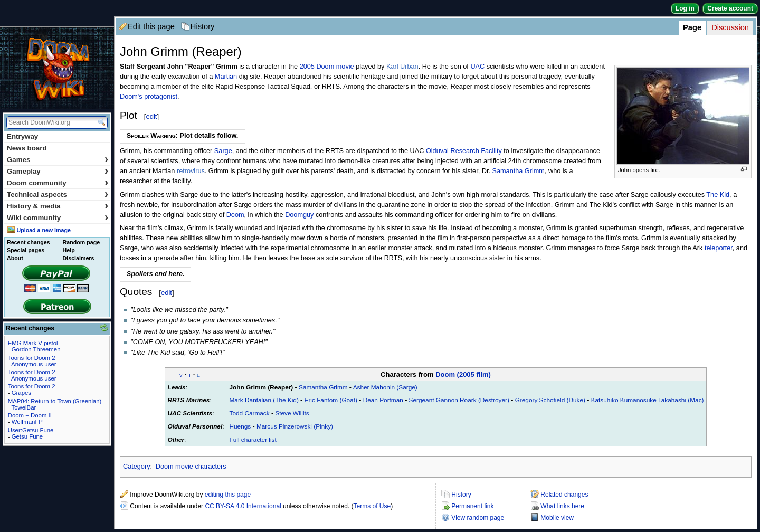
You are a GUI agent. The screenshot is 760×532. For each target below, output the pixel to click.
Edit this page (151, 26)
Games (58, 160)
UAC (477, 66)
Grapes (21, 393)
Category (136, 467)
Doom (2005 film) (463, 374)
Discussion (730, 27)
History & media (58, 206)
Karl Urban (402, 66)
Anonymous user (34, 364)
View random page (478, 518)
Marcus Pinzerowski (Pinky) (295, 426)
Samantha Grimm (519, 171)
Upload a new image (43, 230)
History (203, 26)
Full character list (253, 440)
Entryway (22, 136)
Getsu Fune (27, 436)
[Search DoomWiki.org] (50, 122)
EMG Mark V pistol (33, 343)
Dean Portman (383, 400)
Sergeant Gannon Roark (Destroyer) (459, 400)
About (15, 258)
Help (69, 250)
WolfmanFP (27, 422)
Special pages (26, 250)
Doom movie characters (191, 467)
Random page (81, 242)
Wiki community (58, 218)
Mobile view (557, 518)
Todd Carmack (250, 413)
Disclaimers (79, 258)
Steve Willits (292, 413)
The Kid (718, 195)
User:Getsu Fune (31, 430)
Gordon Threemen (36, 349)
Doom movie (335, 66)
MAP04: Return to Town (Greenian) (55, 401)
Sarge (223, 151)
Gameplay (58, 171)
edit (151, 116)
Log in (685, 8)
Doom (235, 215)
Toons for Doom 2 (32, 358)
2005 (307, 66)
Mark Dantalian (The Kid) (264, 400)
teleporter (719, 248)
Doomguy (299, 215)
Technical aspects (58, 194)
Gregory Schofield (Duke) (550, 400)
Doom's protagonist (149, 97)
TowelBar (23, 407)
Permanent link (472, 506)
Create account (730, 8)
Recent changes (28, 242)
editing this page (228, 495)
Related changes (564, 495)
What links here (562, 506)
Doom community (58, 183)
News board (27, 148)
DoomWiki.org (57, 68)
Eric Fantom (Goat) (331, 400)
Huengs (240, 426)
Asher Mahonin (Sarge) (385, 387)
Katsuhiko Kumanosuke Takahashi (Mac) (648, 400)
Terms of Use (372, 506)
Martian (226, 77)
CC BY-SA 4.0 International (243, 506)
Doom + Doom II (30, 415)
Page (692, 27)
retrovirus (191, 171)
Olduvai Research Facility (464, 151)
